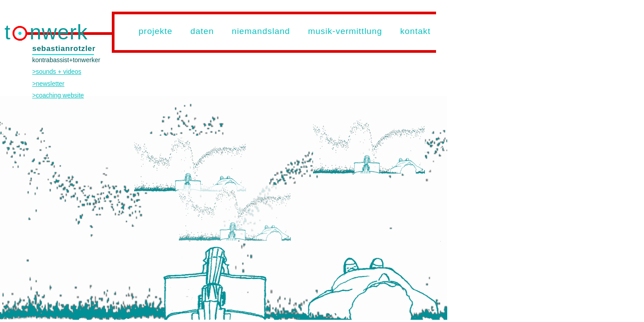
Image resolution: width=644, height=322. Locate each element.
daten (202, 31)
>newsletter (48, 84)
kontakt (415, 31)
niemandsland (261, 31)
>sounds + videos (57, 72)
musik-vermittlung (345, 31)
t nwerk (46, 32)
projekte (156, 31)
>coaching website (58, 95)
